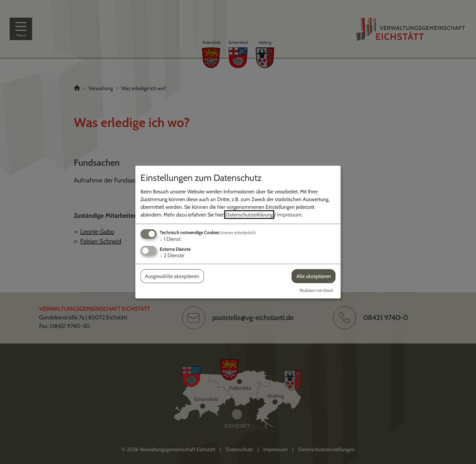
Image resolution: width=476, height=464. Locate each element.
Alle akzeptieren (314, 276)
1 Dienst (170, 239)
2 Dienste (172, 255)
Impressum (289, 214)
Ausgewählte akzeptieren (172, 276)
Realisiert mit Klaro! (316, 290)
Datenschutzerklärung (249, 214)
